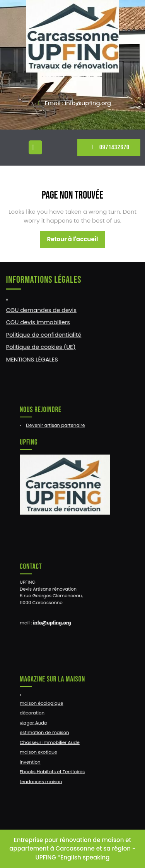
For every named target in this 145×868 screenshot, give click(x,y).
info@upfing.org (55, 619)
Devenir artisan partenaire (58, 429)
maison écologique (45, 706)
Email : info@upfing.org (78, 103)
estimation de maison (48, 732)
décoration (37, 715)
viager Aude (38, 723)
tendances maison (45, 775)
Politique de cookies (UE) (41, 346)
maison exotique (43, 749)
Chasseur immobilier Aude (53, 740)
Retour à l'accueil (76, 241)
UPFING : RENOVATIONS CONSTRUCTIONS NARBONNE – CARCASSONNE (72, 77)
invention (35, 758)
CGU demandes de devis (42, 310)
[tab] (36, 147)
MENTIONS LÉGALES (33, 358)
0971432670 (109, 147)
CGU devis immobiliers (39, 322)
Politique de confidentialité (44, 334)
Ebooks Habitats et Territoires (55, 766)
